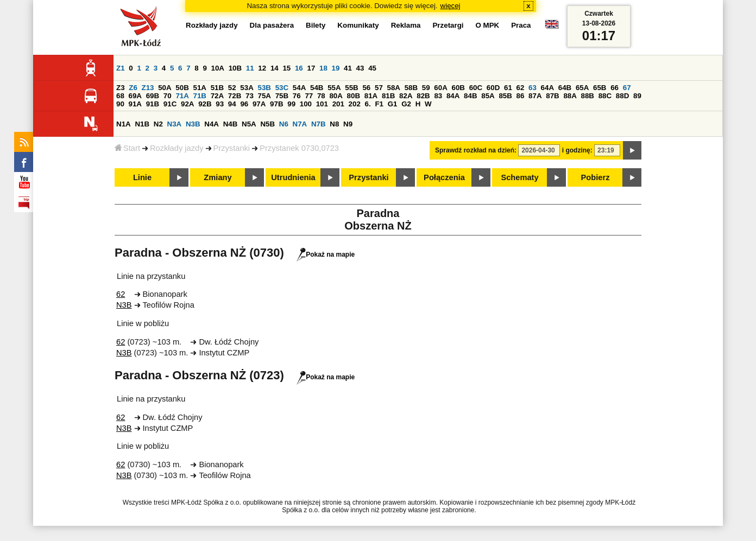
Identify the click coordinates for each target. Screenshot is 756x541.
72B (235, 96)
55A (334, 88)
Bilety (316, 25)
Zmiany (218, 177)
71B (200, 96)
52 (232, 88)
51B (217, 88)
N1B (142, 124)
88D (622, 96)
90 (120, 104)
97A (259, 104)
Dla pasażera (272, 25)
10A (218, 68)
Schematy (519, 177)
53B (264, 88)
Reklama (406, 25)
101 (322, 104)
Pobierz (596, 177)
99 (291, 104)
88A (570, 96)
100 (306, 104)
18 (323, 68)
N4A (212, 124)
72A (217, 96)
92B (205, 104)
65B (600, 88)
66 (615, 88)
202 (355, 104)
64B (565, 88)
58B (411, 88)
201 (338, 104)
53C (282, 88)
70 (168, 96)
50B (182, 88)
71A (182, 96)
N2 (158, 124)
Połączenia (444, 177)
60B (458, 88)
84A (453, 96)
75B (282, 96)
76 (297, 96)
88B (588, 96)
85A (488, 96)
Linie (142, 177)
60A (440, 88)
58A (394, 88)
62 (521, 88)
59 (426, 88)
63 (533, 88)
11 (250, 68)
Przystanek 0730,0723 (299, 148)
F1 (379, 104)
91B (153, 104)
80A (336, 96)
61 (508, 88)
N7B (319, 124)
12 (262, 68)
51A (200, 88)
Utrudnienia (293, 177)
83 (438, 96)
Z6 (133, 88)
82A (406, 96)
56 (366, 88)
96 (244, 104)
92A (187, 104)
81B (388, 96)
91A (135, 104)
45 (372, 68)
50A (165, 88)
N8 (334, 124)
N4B (231, 124)
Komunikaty (358, 25)
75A (264, 96)
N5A (249, 124)
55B (351, 88)
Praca (521, 25)
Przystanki (232, 148)
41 (348, 68)
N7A (300, 124)
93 (220, 104)
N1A (124, 124)
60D (493, 88)
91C (170, 104)
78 (321, 96)
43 (360, 68)
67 (627, 88)
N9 (348, 124)
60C (476, 88)
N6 (284, 124)
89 (637, 96)
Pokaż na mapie (326, 254)
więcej (451, 6)
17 (311, 68)
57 (379, 88)
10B (235, 68)
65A (582, 88)
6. (368, 104)
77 (309, 96)
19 (336, 68)
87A (535, 96)
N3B (193, 124)
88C (605, 96)
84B (470, 96)
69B (153, 96)
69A (135, 96)
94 (232, 104)
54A (299, 88)
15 (286, 68)
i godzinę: (577, 150)
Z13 (148, 88)
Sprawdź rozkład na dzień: (476, 150)
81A (371, 96)
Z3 (121, 88)
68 (120, 96)
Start (127, 148)
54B (317, 88)
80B (354, 96)
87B (552, 96)
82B (423, 96)
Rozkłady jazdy (177, 148)
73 (250, 96)
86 (521, 96)
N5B (267, 124)
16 (299, 68)
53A (247, 88)
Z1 (121, 68)
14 (275, 68)
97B (276, 104)
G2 (406, 104)
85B (505, 96)
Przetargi (448, 25)
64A (547, 88)
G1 (393, 104)
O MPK (488, 25)
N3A (175, 124)
